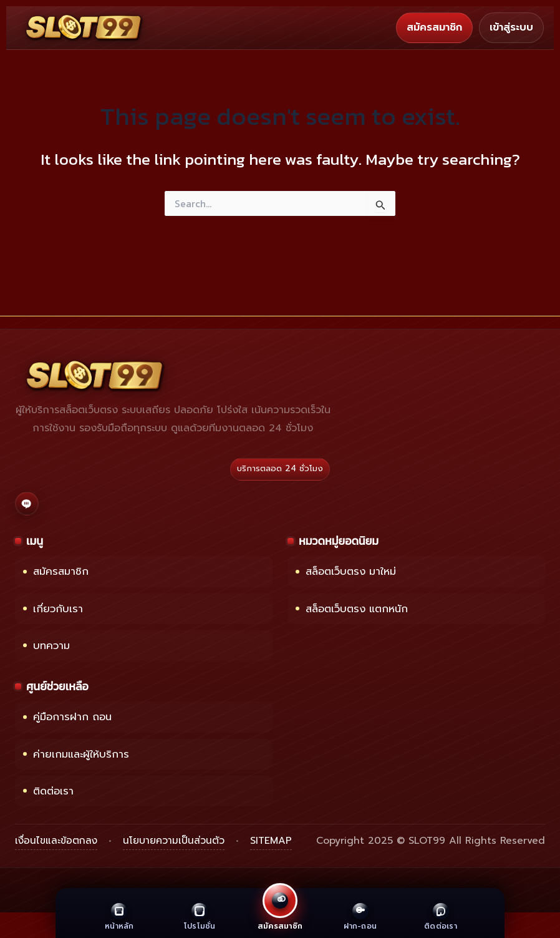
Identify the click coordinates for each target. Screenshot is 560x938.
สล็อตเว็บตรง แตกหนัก (352, 609)
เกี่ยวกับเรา (53, 609)
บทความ (46, 646)
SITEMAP (271, 841)
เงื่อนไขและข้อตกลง (56, 841)
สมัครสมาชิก (434, 27)
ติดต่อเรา (48, 791)
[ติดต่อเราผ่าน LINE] (27, 504)
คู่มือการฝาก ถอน (67, 717)
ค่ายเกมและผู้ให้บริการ (76, 754)
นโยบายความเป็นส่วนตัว (174, 841)
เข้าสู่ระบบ (511, 27)
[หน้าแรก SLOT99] (84, 27)
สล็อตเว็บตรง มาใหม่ (346, 571)
